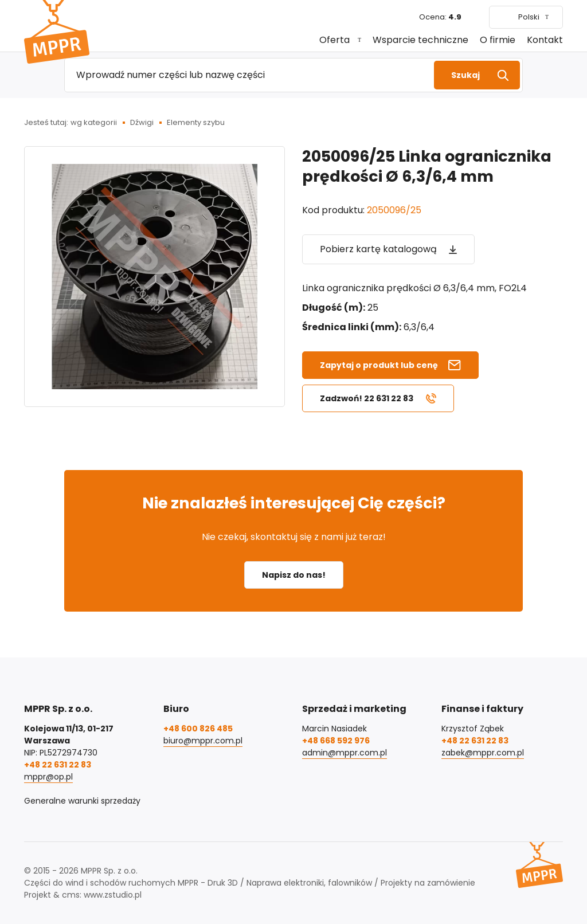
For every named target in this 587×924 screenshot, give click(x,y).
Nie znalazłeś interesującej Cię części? (294, 503)
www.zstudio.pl (113, 895)
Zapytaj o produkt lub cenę (379, 365)
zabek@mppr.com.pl (483, 753)
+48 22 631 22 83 (58, 765)
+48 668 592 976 (336, 741)
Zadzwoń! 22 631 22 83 (367, 398)
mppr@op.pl (48, 777)
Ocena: (440, 17)
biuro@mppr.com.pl (203, 741)
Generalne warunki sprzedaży (82, 801)
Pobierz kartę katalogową (378, 249)
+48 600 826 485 (198, 729)
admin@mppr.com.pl (345, 753)
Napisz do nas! (294, 575)
